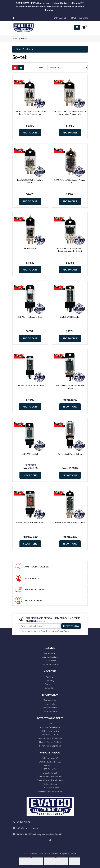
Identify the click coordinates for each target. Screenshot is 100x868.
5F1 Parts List (50, 765)
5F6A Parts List (50, 773)
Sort (41, 68)
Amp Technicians (50, 657)
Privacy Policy (63, 631)
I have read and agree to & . (44, 631)
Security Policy (50, 711)
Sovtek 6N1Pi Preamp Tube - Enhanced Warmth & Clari (70, 250)
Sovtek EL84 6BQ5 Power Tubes (70, 522)
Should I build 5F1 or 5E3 (50, 762)
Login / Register (79, 18)
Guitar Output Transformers (50, 780)
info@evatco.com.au (27, 828)
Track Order (50, 661)
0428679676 (23, 822)
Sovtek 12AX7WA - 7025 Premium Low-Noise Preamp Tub (30, 113)
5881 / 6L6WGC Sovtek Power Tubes (70, 387)
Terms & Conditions (48, 631)
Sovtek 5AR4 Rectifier (70, 317)
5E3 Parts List (50, 769)
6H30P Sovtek (30, 248)
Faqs (50, 724)
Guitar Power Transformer (50, 776)
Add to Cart (30, 133)
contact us (60, 18)
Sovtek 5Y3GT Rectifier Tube (30, 385)
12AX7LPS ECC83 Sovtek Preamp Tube (70, 181)
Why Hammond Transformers (50, 791)
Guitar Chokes (50, 784)
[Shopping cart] (84, 28)
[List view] (21, 68)
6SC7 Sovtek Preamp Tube (30, 317)
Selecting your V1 (50, 758)
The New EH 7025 (50, 735)
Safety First (50, 688)
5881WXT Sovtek (30, 454)
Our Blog (50, 680)
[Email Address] (40, 626)
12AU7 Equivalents (50, 788)
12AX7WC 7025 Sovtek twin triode (30, 181)
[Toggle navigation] (77, 27)
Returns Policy (50, 708)
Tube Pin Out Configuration (50, 738)
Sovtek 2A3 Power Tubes (70, 454)
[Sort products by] (67, 68)
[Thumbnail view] (15, 68)
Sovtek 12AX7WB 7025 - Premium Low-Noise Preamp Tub (70, 113)
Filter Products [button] (24, 49)
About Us (50, 677)
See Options (70, 407)
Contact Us (50, 684)
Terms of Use (50, 700)
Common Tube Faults (50, 727)
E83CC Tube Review (50, 731)
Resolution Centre (50, 664)
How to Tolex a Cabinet (50, 742)
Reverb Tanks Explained (50, 746)
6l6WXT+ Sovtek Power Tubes (30, 522)
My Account (50, 653)
